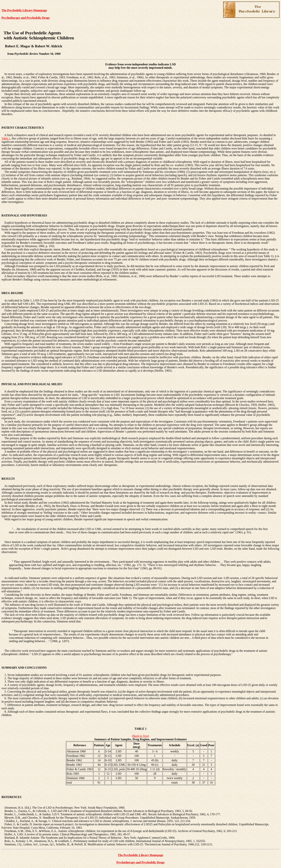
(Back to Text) (141, 736)
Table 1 (6, 138)
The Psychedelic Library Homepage (24, 10)
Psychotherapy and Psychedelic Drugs (26, 18)
